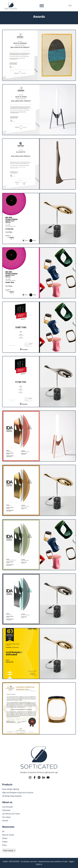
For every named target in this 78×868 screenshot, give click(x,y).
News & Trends (8, 835)
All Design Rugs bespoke (12, 796)
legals (72, 862)
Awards (5, 821)
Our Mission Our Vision (11, 814)
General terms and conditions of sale (53, 862)
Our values (6, 817)
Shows (5, 838)
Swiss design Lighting (11, 789)
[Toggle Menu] (42, 6)
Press (4, 845)
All (3, 831)
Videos (5, 842)
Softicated (6, 810)
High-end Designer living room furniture (18, 793)
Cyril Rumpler (8, 807)
